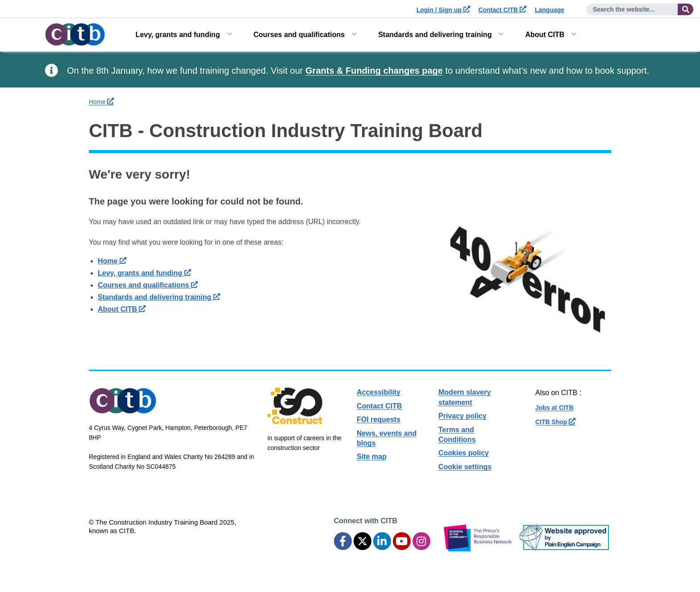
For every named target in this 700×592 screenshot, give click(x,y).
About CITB (545, 35)
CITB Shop (555, 422)
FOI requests (379, 419)
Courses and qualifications (299, 35)
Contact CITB (503, 10)
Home (101, 102)
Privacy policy (462, 416)
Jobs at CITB (554, 408)
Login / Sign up (443, 10)
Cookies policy (464, 453)
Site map (372, 457)
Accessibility (379, 392)
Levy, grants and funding (178, 35)
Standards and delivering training (435, 35)
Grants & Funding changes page (374, 71)
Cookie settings (465, 467)
